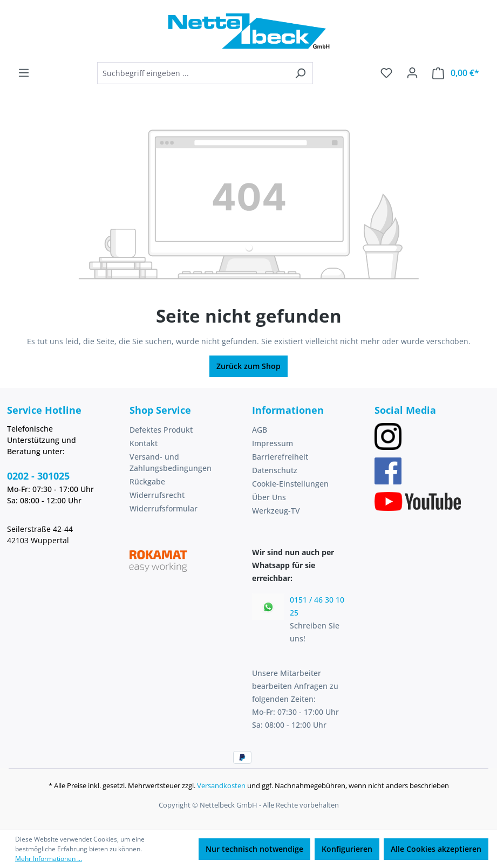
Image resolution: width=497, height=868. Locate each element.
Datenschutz (275, 470)
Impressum (273, 443)
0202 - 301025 (38, 476)
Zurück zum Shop (248, 366)
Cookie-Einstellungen (290, 484)
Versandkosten (221, 785)
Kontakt (144, 443)
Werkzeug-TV (276, 511)
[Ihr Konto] (412, 73)
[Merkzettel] (386, 73)
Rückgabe (147, 481)
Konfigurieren (347, 849)
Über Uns (269, 497)
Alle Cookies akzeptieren (436, 849)
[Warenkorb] (456, 73)
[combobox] (193, 73)
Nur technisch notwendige (254, 849)
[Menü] (24, 73)
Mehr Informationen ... (49, 859)
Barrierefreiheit (280, 457)
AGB (260, 430)
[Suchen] (300, 73)
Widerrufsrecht (157, 495)
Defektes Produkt (161, 430)
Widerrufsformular (164, 508)
